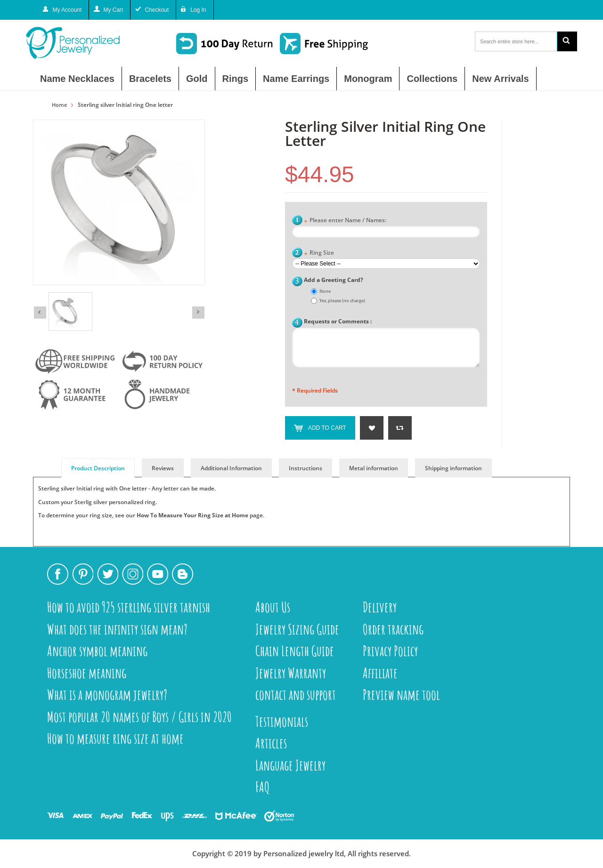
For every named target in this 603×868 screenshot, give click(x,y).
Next (198, 313)
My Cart (113, 10)
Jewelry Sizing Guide (297, 629)
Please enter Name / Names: (345, 221)
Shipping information (453, 468)
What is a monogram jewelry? (107, 695)
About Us (273, 607)
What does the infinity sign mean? (117, 629)
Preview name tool (401, 695)
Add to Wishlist (372, 428)
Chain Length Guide (295, 651)
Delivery (380, 607)
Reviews (163, 468)
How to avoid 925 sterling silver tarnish (129, 607)
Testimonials (282, 721)
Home (59, 105)
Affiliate (380, 673)
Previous (40, 313)
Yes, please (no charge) (342, 301)
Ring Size (319, 253)
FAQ (263, 787)
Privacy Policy (390, 651)
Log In (198, 10)
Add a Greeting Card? (334, 280)
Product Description (98, 468)
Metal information (374, 468)
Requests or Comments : (338, 321)
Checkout (157, 10)
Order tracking (393, 629)
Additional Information (231, 468)
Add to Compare (400, 428)
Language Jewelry (290, 765)
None (325, 291)
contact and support (296, 695)
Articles (271, 743)
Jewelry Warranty (291, 673)
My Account (67, 10)
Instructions (306, 468)
